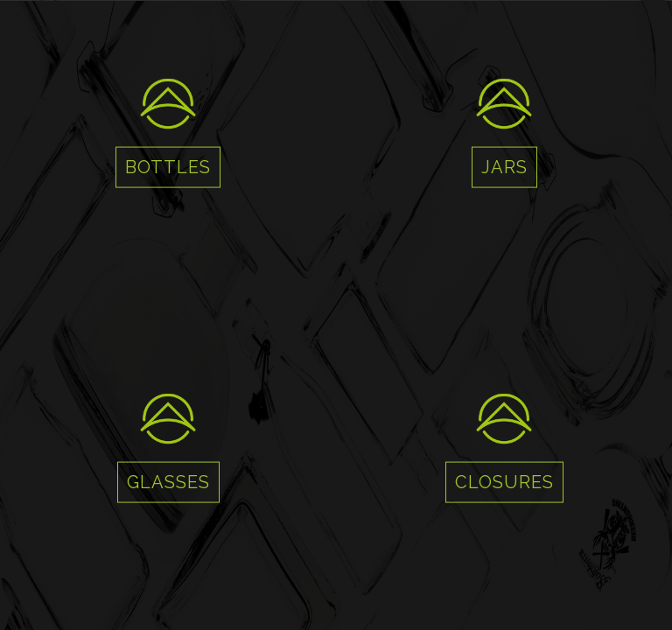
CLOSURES (504, 482)
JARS (504, 167)
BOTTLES (168, 167)
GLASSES (168, 482)
